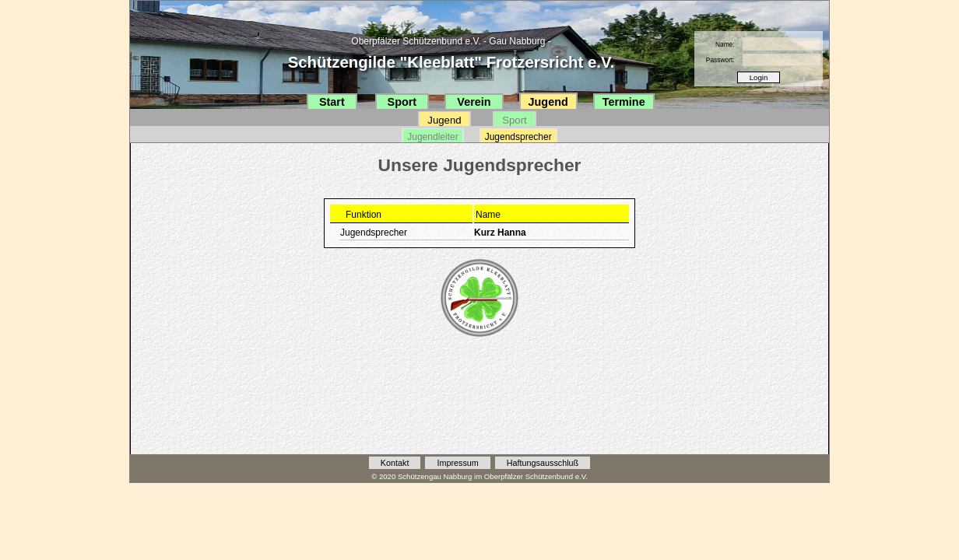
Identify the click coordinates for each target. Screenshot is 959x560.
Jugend (548, 102)
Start (332, 102)
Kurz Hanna (500, 233)
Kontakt (395, 463)
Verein (474, 102)
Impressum (457, 463)
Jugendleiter (432, 137)
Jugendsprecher (518, 137)
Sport (402, 102)
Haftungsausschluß (543, 463)
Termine (624, 102)
